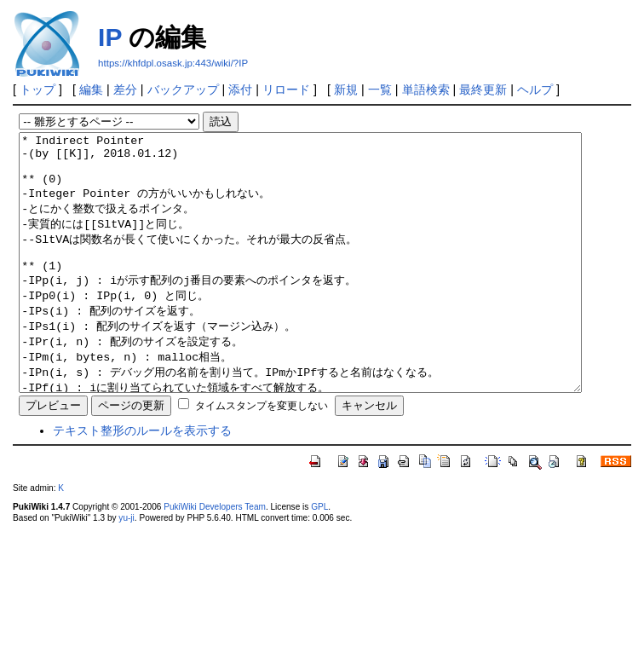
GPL (319, 558)
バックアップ (183, 90)
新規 (346, 90)
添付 (240, 90)
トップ (37, 90)
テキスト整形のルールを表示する (142, 482)
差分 (125, 90)
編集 (91, 90)
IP (110, 37)
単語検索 (426, 90)
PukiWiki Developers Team (215, 558)
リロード (286, 90)
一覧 (380, 90)
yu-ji (126, 569)
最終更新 (483, 90)
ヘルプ (535, 90)
